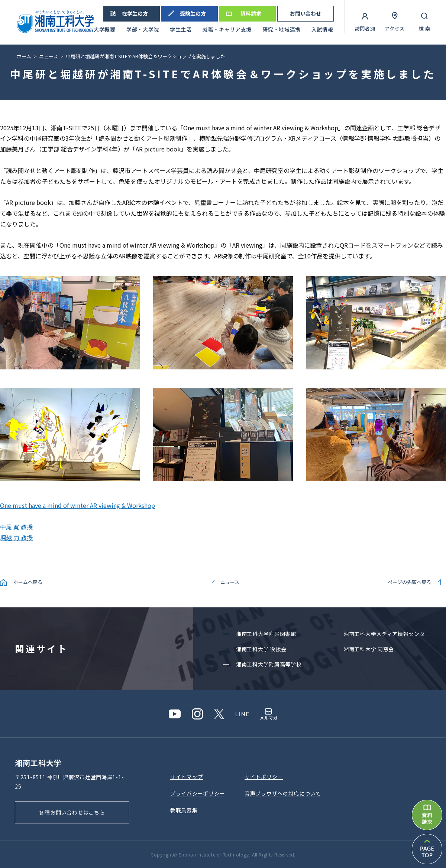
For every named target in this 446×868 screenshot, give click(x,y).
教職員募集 (184, 810)
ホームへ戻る (28, 582)
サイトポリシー (264, 777)
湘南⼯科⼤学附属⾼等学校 (269, 664)
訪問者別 (365, 28)
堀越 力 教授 (16, 538)
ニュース (230, 582)
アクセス (395, 28)
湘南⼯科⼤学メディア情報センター (387, 634)
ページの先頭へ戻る (409, 582)
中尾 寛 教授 (16, 527)
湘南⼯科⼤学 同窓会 (369, 649)
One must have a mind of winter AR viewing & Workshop (77, 505)
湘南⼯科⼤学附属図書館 (266, 634)
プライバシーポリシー (198, 793)
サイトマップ (187, 777)
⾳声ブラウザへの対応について (283, 793)
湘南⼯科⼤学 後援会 (261, 649)
